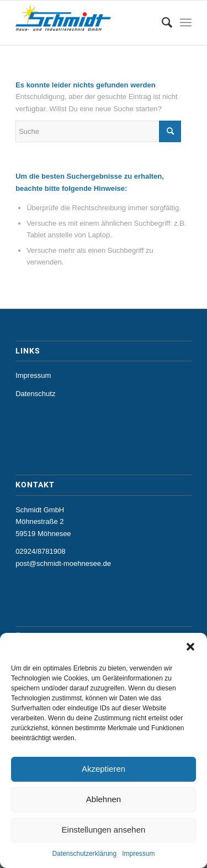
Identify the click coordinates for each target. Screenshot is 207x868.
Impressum (138, 854)
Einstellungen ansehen (104, 830)
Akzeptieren (104, 769)
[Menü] (186, 23)
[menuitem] (161, 23)
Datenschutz (35, 394)
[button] (190, 647)
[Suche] (161, 23)
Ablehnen (104, 799)
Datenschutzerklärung (84, 854)
